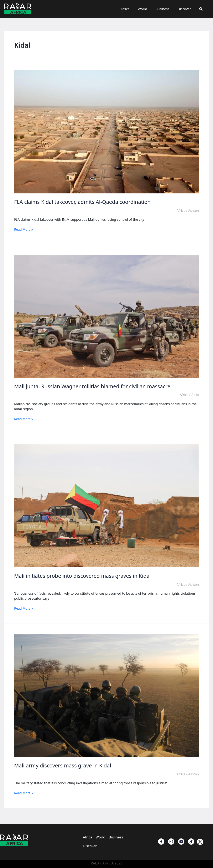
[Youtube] (181, 841)
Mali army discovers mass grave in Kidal (64, 765)
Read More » (24, 229)
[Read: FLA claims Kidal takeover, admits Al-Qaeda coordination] (106, 131)
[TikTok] (191, 841)
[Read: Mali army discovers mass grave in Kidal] (106, 695)
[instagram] (171, 841)
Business (166, 9)
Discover (187, 9)
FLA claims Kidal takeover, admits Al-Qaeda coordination (85, 202)
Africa (132, 9)
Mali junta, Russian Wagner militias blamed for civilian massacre (95, 386)
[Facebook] (161, 841)
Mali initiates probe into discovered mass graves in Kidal (85, 576)
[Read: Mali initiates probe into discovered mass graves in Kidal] (106, 505)
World (148, 9)
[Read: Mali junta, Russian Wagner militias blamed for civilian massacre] (106, 316)
